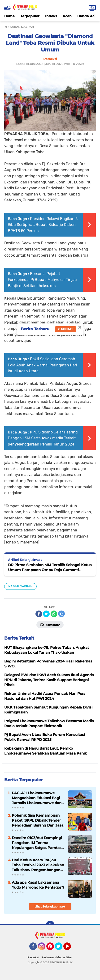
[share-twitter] (46, 614)
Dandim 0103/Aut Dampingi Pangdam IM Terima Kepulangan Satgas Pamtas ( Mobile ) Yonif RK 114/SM (38, 843)
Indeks (51, 16)
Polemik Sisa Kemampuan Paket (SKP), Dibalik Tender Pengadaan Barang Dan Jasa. (38, 820)
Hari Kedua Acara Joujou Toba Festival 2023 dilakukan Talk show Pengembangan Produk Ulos (38, 865)
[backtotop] (50, 925)
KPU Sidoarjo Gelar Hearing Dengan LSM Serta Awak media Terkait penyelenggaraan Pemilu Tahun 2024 (43, 438)
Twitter (61, 948)
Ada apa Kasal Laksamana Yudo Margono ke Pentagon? (38, 885)
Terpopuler (30, 16)
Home (9, 16)
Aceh (67, 16)
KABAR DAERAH (20, 586)
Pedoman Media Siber (57, 957)
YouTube (70, 948)
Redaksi (33, 957)
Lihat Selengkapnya (50, 906)
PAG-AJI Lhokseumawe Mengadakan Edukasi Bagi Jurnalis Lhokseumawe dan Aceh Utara (37, 798)
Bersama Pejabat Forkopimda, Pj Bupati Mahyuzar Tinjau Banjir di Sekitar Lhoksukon (42, 280)
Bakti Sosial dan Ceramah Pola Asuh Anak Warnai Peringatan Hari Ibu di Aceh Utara (42, 365)
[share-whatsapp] (54, 614)
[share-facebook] (39, 614)
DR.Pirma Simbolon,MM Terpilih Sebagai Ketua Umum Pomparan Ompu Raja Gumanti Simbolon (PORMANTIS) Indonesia (50, 567)
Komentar (50, 624)
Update (66, 329)
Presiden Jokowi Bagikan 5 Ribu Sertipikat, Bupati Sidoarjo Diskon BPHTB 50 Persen (43, 225)
